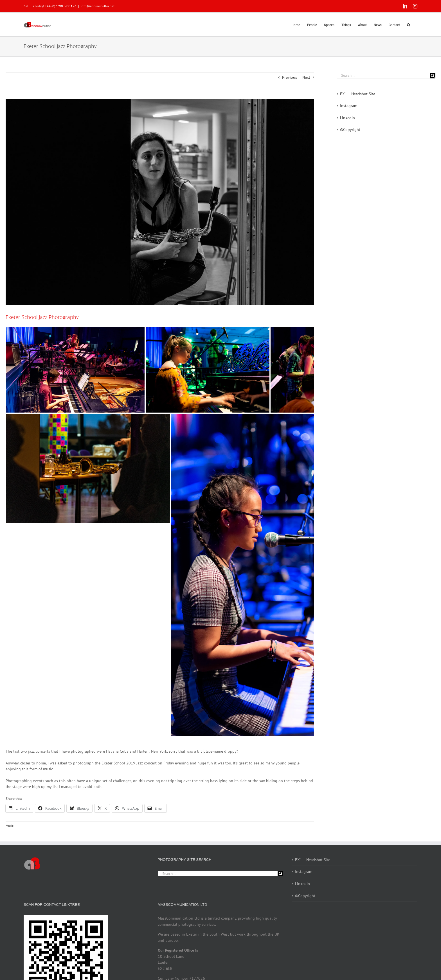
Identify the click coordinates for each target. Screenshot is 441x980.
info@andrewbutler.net (98, 6)
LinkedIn (347, 118)
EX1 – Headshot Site (358, 94)
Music (10, 826)
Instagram (349, 106)
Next (306, 77)
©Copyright (350, 130)
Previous (290, 77)
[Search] (433, 76)
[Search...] (383, 76)
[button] (409, 24)
